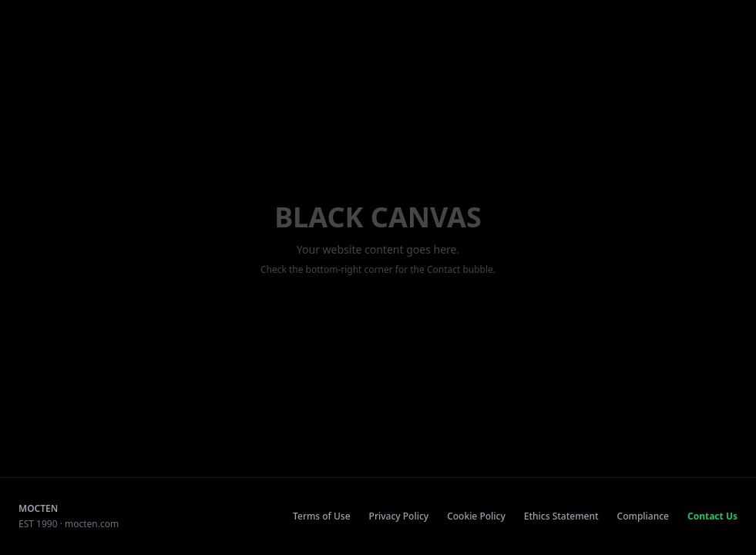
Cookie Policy (476, 516)
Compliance (643, 516)
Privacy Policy (399, 516)
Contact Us (712, 516)
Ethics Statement (561, 516)
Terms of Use (322, 516)
